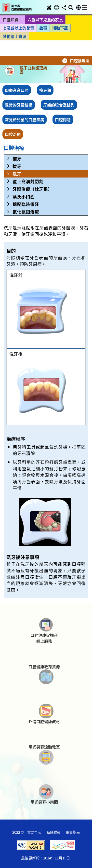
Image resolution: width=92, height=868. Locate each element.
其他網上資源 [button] (14, 36)
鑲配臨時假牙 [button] (26, 204)
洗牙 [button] (17, 174)
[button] (20, 4)
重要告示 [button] (34, 832)
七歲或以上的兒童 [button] (18, 28)
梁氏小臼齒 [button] (24, 196)
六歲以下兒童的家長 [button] (45, 20)
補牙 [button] (17, 159)
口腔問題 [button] (63, 119)
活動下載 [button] (60, 28)
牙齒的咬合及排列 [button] (59, 105)
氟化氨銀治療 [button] (26, 212)
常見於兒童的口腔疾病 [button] (25, 119)
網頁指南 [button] (73, 832)
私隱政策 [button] (53, 832)
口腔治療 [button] (13, 134)
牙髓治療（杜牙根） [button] (32, 189)
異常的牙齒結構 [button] (19, 105)
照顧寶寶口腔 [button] (17, 90)
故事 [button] (43, 28)
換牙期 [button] (45, 90)
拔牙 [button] (17, 166)
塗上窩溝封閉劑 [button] (28, 181)
